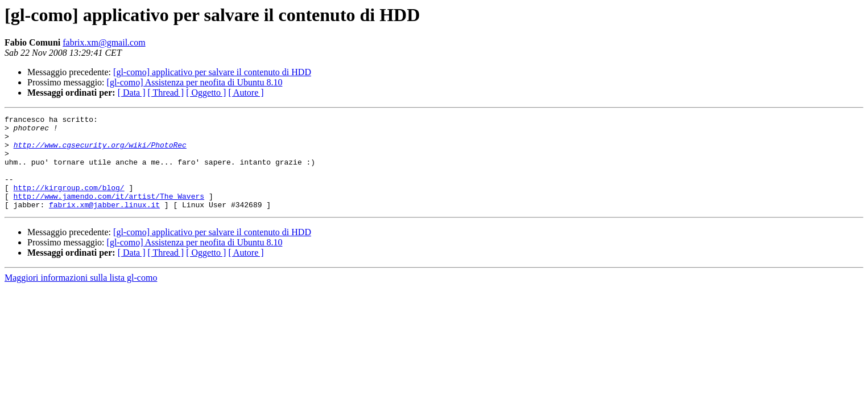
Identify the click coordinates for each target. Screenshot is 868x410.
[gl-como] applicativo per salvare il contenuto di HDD (212, 72)
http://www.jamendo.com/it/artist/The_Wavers (109, 213)
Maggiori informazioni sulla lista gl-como (81, 296)
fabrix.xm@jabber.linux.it (104, 223)
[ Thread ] (166, 93)
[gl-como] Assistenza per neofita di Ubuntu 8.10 (195, 82)
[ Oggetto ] (206, 93)
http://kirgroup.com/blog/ (69, 203)
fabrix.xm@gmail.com (104, 42)
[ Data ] (132, 93)
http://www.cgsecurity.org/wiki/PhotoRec (100, 151)
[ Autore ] (246, 93)
